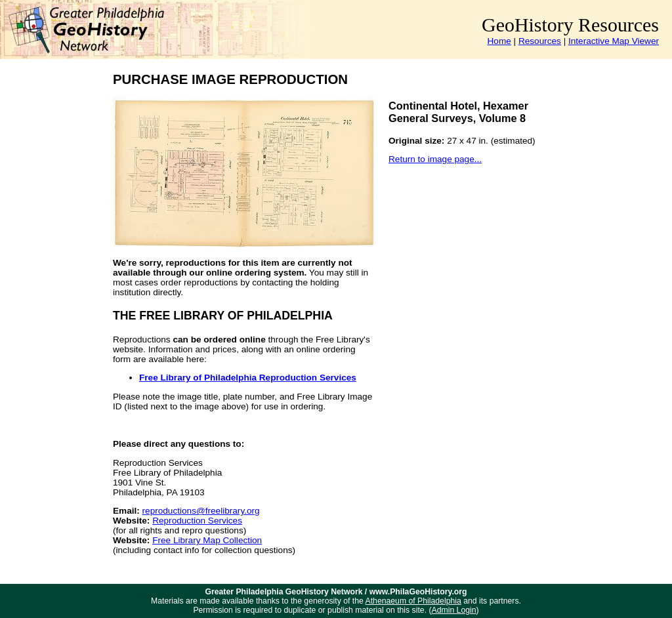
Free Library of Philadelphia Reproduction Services (248, 378)
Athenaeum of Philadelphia (413, 601)
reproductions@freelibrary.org (201, 511)
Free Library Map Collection (207, 540)
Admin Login (454, 610)
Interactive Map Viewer (614, 41)
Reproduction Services (197, 521)
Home (499, 41)
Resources (540, 41)
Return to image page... (435, 159)
